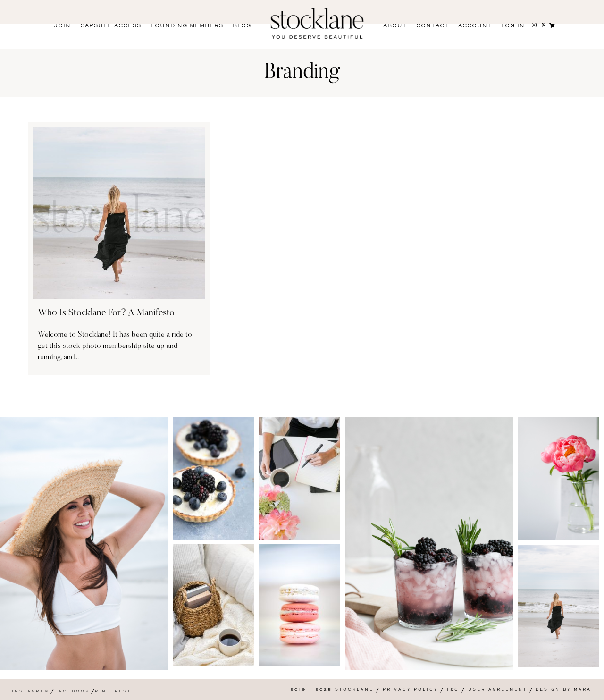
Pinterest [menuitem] (113, 692)
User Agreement (498, 690)
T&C (453, 690)
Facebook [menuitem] (72, 692)
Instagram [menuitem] (30, 692)
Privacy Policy (410, 690)
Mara (583, 690)
